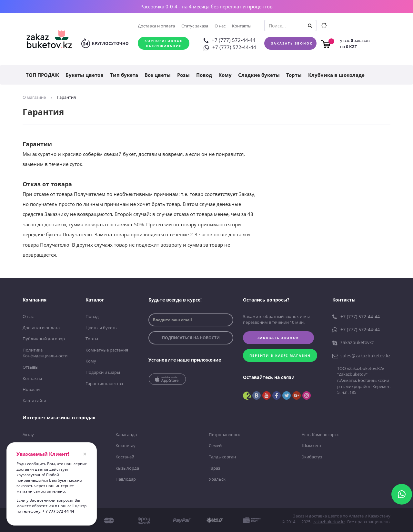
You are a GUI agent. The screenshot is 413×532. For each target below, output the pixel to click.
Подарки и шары (103, 372)
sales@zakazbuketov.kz (361, 356)
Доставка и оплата (156, 26)
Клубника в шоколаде (336, 75)
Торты (294, 75)
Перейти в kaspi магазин (280, 355)
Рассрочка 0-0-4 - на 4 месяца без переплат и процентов (206, 6)
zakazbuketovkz (353, 342)
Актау (28, 434)
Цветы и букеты (101, 327)
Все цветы (158, 75)
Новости (31, 389)
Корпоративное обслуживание (164, 43)
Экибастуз (312, 456)
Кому (225, 75)
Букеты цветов (85, 75)
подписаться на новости (191, 338)
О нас (220, 26)
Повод (204, 75)
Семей (215, 445)
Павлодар (126, 479)
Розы (183, 75)
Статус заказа (195, 26)
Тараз (214, 468)
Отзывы (30, 367)
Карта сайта (34, 400)
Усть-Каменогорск (320, 434)
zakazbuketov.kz (329, 522)
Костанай (125, 456)
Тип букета (124, 75)
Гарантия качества (104, 383)
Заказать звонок (292, 43)
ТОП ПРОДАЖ (42, 75)
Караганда (126, 434)
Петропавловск (224, 434)
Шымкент (312, 445)
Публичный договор (44, 339)
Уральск (217, 479)
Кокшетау (126, 445)
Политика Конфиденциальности (45, 353)
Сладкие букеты (259, 75)
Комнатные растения (107, 350)
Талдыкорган (222, 456)
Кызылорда (127, 468)
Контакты (242, 26)
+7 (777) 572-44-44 (230, 40)
